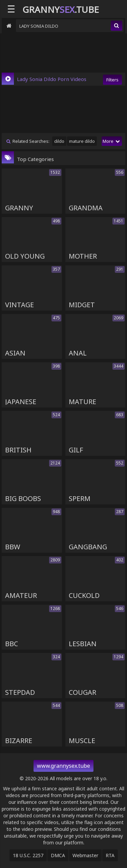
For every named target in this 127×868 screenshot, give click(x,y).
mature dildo (82, 141)
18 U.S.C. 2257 (28, 855)
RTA (110, 855)
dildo (59, 141)
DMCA (58, 855)
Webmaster (85, 855)
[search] (117, 26)
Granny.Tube (61, 9)
